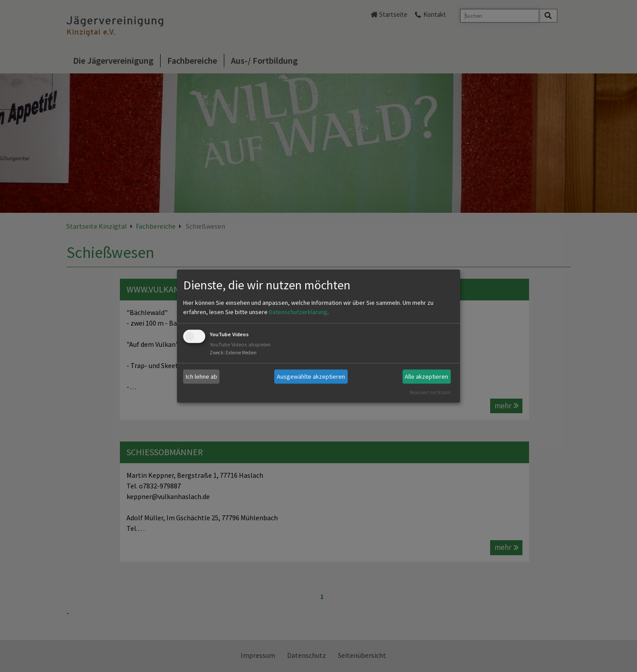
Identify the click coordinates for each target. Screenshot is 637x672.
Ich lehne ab (201, 376)
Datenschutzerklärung (298, 312)
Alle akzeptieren (426, 376)
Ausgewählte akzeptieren (311, 376)
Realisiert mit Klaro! (430, 392)
